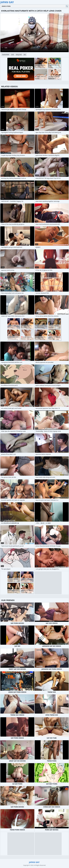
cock (13, 55)
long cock (19, 55)
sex (25, 55)
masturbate (6, 55)
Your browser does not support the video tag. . (34, 33)
